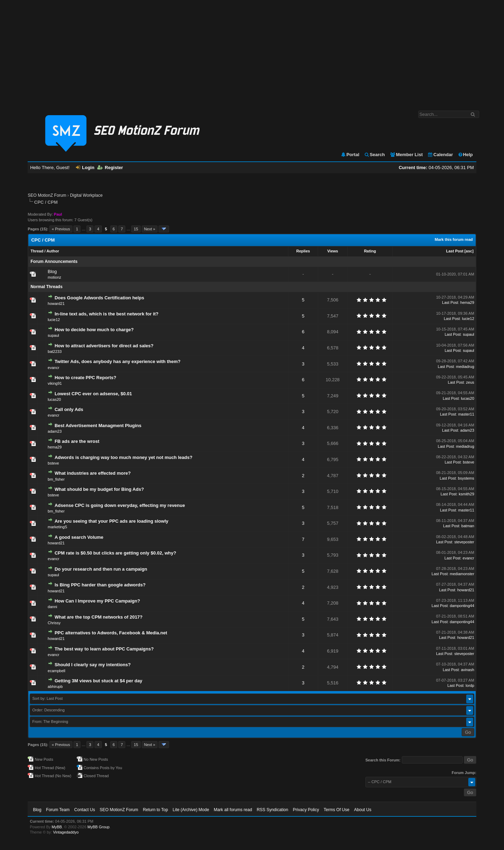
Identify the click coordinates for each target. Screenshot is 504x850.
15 (136, 229)
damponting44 (462, 606)
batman (468, 526)
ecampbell (56, 671)
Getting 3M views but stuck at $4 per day (99, 681)
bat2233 (55, 351)
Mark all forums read (233, 810)
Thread (37, 251)
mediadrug (465, 367)
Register (110, 168)
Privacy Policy (306, 810)
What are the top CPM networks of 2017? (99, 617)
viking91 (55, 383)
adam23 (55, 431)
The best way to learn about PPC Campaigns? (104, 649)
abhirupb (55, 687)
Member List (406, 155)
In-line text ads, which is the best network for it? (107, 314)
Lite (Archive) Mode (191, 810)
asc (469, 251)
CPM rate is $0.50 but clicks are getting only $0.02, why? (115, 553)
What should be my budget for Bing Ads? (99, 489)
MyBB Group (99, 827)
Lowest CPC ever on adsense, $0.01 (93, 394)
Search (374, 155)
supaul (53, 335)
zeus (470, 382)
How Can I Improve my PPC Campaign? (97, 601)
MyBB (57, 827)
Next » (150, 229)
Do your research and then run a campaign (101, 569)
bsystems (466, 478)
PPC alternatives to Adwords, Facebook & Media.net (111, 633)
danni (52, 607)
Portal (350, 155)
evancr (53, 368)
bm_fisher (56, 479)
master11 (466, 414)
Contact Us (85, 810)
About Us (363, 810)
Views (333, 251)
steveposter (464, 542)
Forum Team (58, 810)
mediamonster (462, 574)
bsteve (53, 463)
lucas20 (54, 399)
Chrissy (54, 623)
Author (53, 251)
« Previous (61, 229)
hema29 (467, 302)
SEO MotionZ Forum (47, 195)
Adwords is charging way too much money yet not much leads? (124, 457)
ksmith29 (467, 494)
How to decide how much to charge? (94, 330)
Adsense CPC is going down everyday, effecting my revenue (120, 505)
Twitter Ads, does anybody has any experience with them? (118, 361)
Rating (370, 251)
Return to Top (155, 810)
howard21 (56, 304)
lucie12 (54, 320)
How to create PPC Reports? (85, 378)
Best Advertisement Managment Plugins (98, 426)
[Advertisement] (252, 52)
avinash (468, 670)
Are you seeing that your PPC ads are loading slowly (111, 521)
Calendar (440, 155)
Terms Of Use (337, 810)
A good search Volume (79, 537)
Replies (303, 251)
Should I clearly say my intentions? (93, 665)
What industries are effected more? (93, 473)
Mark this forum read (454, 239)
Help (465, 155)
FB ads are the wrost (77, 441)
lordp (470, 685)
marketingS (57, 527)
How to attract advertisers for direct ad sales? (104, 346)
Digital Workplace (86, 195)
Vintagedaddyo (66, 832)
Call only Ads (69, 409)
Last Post (455, 251)
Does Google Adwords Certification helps (99, 298)
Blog (52, 271)
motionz (54, 277)
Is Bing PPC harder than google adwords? (100, 585)
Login (85, 168)
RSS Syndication (272, 810)
